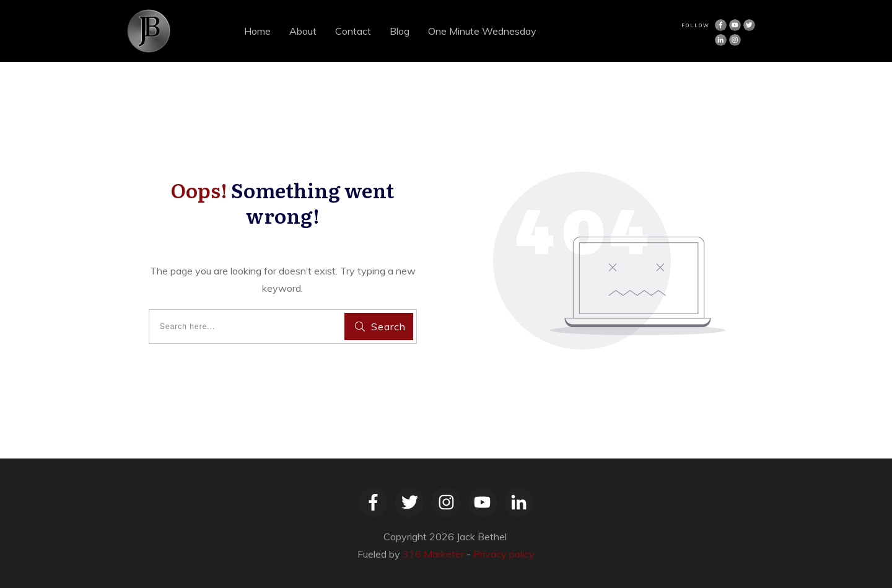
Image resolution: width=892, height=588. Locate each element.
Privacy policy (504, 554)
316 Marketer (433, 554)
